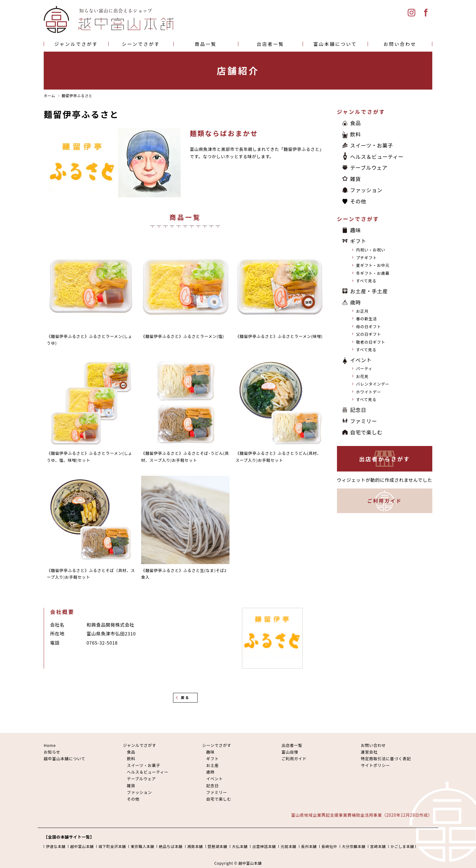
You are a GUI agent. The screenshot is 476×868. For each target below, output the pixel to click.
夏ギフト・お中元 (373, 265)
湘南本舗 (195, 846)
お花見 (362, 376)
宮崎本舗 (378, 846)
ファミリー (364, 421)
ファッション (366, 190)
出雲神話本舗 (264, 846)
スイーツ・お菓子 (372, 145)
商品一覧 (206, 44)
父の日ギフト (369, 334)
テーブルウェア (369, 167)
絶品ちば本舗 (171, 846)
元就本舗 (288, 846)
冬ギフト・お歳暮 (373, 273)
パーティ (364, 368)
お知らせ (52, 752)
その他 (358, 201)
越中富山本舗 (82, 846)
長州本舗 (309, 846)
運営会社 (369, 752)
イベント (361, 360)
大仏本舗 (240, 846)
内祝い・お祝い (371, 250)
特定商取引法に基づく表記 (386, 759)
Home (50, 745)
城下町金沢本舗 (112, 846)
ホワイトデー (369, 392)
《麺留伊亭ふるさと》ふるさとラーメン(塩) (183, 336)
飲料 (355, 134)
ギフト (358, 241)
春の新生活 (367, 319)
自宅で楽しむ (366, 432)
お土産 (212, 765)
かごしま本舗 (402, 846)
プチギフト (367, 258)
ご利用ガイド (385, 501)
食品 (355, 123)
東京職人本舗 (142, 846)
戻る (185, 697)
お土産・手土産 (369, 291)
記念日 (358, 410)
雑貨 (355, 179)
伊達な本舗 (56, 846)
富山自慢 (290, 752)
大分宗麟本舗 (354, 846)
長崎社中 (329, 846)
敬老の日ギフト (371, 342)
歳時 (355, 302)
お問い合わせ (400, 44)
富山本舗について (335, 44)
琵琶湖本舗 (218, 846)
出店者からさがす (385, 459)
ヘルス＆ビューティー (377, 157)
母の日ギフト (369, 327)
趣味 (355, 230)
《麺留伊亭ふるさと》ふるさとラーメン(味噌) (279, 336)
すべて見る (366, 281)
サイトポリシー (375, 765)
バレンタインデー (373, 384)
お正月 (362, 311)
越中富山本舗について (65, 759)
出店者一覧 (270, 44)
